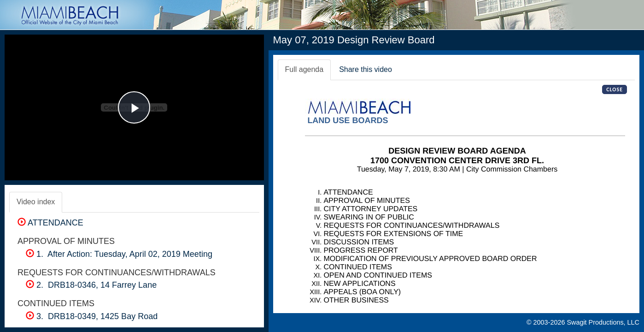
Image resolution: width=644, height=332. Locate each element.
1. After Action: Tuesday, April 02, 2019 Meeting (119, 254)
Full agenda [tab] (304, 69)
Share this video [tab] (366, 69)
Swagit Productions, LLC (603, 322)
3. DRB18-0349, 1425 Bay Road (92, 316)
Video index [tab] (36, 202)
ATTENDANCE (50, 223)
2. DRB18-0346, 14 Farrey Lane (91, 285)
